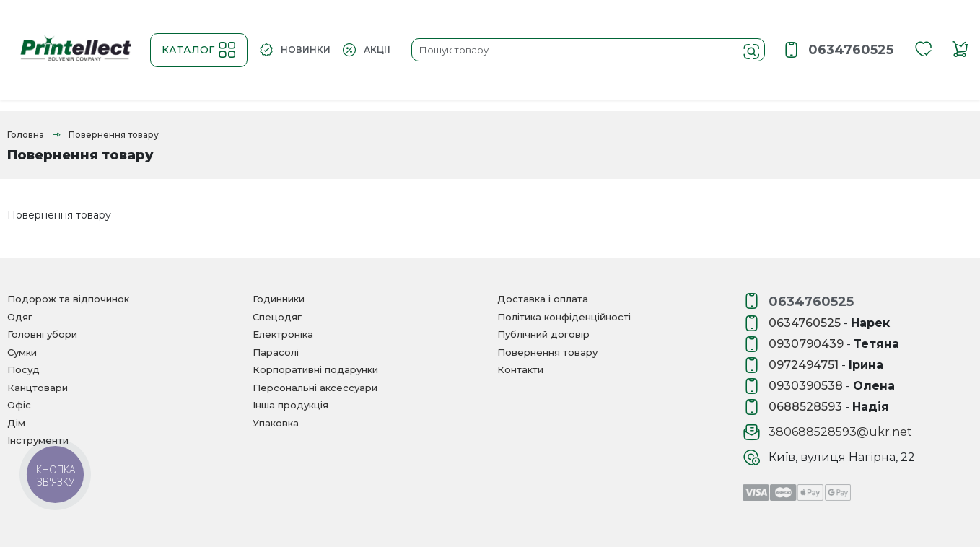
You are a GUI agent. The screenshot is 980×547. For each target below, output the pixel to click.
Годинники (279, 299)
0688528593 (805, 407)
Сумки (22, 352)
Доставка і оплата (543, 299)
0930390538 (806, 386)
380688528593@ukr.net (840, 432)
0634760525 (851, 50)
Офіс (19, 405)
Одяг (20, 317)
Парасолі (276, 352)
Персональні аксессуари (315, 388)
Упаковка (276, 423)
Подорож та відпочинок (68, 299)
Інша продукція (290, 405)
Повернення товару (547, 352)
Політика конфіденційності (564, 317)
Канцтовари (38, 388)
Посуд (23, 369)
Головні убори (42, 334)
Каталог (199, 50)
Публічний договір (543, 334)
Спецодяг (277, 317)
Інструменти (38, 440)
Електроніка (283, 334)
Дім (16, 423)
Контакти (520, 369)
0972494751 (804, 365)
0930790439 (806, 344)
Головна (26, 135)
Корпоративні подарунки (315, 369)
